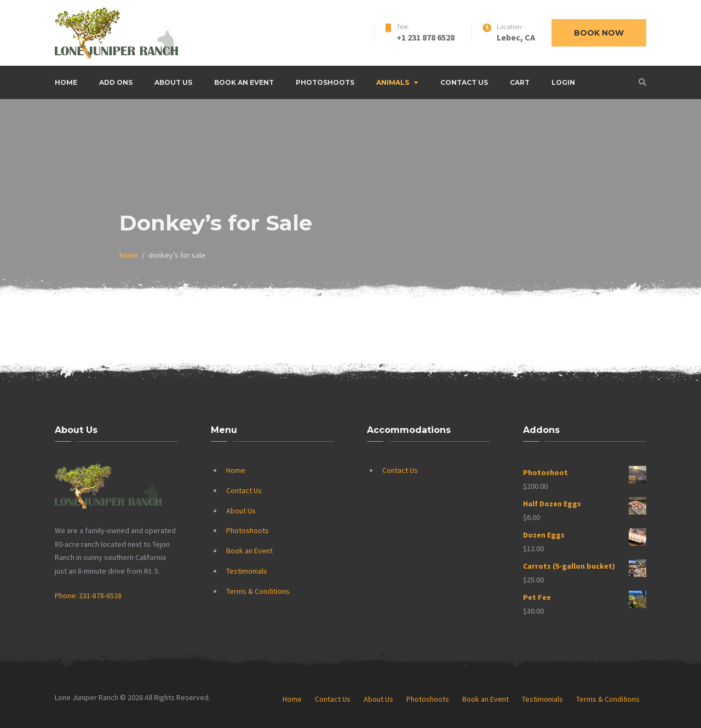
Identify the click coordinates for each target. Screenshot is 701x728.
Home (66, 82)
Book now (599, 33)
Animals (393, 82)
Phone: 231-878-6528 (88, 596)
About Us (173, 82)
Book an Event (244, 82)
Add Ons (116, 82)
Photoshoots (325, 82)
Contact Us (464, 82)
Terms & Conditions (258, 591)
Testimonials (247, 571)
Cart (520, 82)
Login (563, 82)
